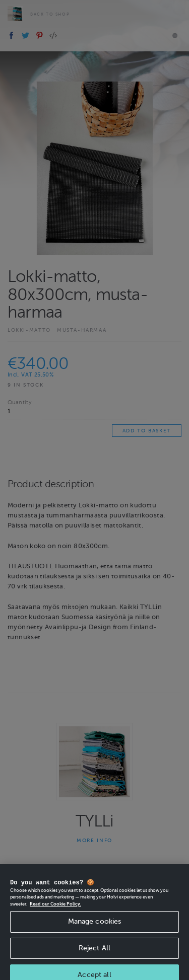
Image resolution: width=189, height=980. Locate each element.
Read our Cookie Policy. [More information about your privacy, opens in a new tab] (55, 912)
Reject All (94, 956)
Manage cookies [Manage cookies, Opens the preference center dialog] (95, 929)
